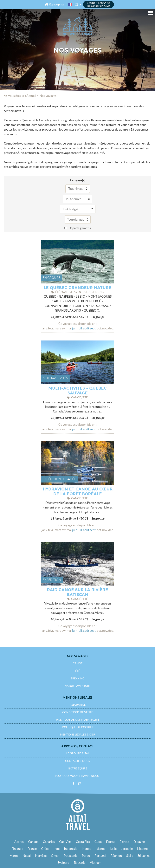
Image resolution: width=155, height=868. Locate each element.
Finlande (17, 849)
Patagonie (71, 856)
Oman (55, 856)
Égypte (124, 842)
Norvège (41, 856)
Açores (19, 842)
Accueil (31, 96)
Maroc (14, 856)
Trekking (78, 678)
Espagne (139, 842)
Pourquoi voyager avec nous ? (78, 776)
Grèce (45, 849)
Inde (57, 849)
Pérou (86, 856)
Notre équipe (77, 768)
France (32, 849)
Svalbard (63, 863)
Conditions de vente (78, 712)
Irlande (86, 849)
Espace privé (57, 4)
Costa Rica (83, 842)
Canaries (49, 842)
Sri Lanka (144, 856)
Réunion (116, 856)
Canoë (78, 663)
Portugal (100, 856)
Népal (27, 856)
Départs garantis (80, 228)
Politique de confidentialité (78, 720)
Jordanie (127, 849)
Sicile (130, 856)
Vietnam (96, 863)
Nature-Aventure (77, 686)
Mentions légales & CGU (77, 735)
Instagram (80, 784)
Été (78, 671)
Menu (151, 13)
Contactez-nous (77, 761)
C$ (77, 5)
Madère (142, 849)
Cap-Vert (65, 842)
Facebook (73, 784)
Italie (113, 849)
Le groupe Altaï (77, 753)
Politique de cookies (78, 727)
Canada (33, 842)
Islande (100, 849)
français (71, 5)
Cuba (98, 842)
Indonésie (71, 849)
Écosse (111, 842)
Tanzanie (80, 863)
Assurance (78, 705)
